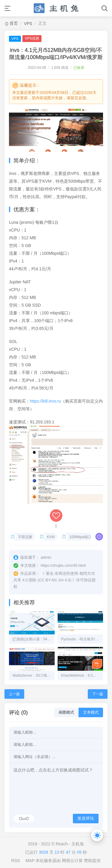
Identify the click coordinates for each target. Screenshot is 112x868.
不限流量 (25, 537)
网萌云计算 (72, 861)
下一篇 (98, 694)
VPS (28, 24)
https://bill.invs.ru (45, 401)
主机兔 (78, 844)
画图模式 (66, 712)
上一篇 (14, 694)
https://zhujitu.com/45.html (63, 565)
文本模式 (91, 712)
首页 (14, 23)
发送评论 (86, 818)
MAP (30, 861)
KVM (51, 537)
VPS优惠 (32, 38)
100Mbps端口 (80, 537)
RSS (16, 861)
